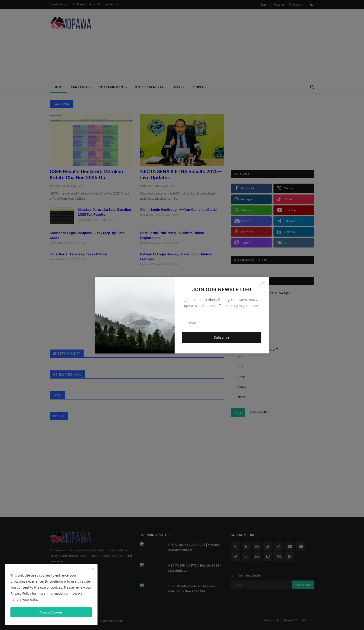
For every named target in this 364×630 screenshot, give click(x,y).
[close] (93, 569)
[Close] (263, 283)
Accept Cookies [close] (51, 612)
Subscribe (222, 337)
